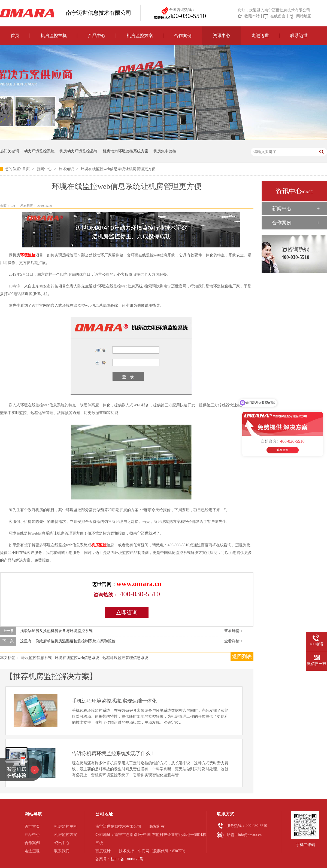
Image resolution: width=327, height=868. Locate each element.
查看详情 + (233, 631)
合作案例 (183, 36)
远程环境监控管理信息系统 (125, 658)
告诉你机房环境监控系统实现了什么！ (114, 753)
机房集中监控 (165, 151)
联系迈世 (299, 36)
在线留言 (278, 16)
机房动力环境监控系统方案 (126, 151)
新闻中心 (45, 169)
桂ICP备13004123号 (127, 859)
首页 (15, 36)
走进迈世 (260, 36)
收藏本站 (252, 16)
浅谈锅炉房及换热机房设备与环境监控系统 (56, 631)
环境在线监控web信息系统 (77, 658)
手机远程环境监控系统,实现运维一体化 (114, 701)
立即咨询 (127, 612)
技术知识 (67, 169)
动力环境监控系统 (39, 151)
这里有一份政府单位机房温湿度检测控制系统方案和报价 (68, 641)
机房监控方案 (140, 36)
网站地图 (304, 16)
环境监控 (28, 255)
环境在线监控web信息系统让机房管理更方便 (118, 169)
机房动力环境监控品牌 (78, 151)
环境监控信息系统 (37, 658)
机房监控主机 (54, 36)
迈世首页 (32, 826)
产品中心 (97, 36)
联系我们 (62, 851)
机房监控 (99, 545)
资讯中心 (222, 36)
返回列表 (242, 657)
